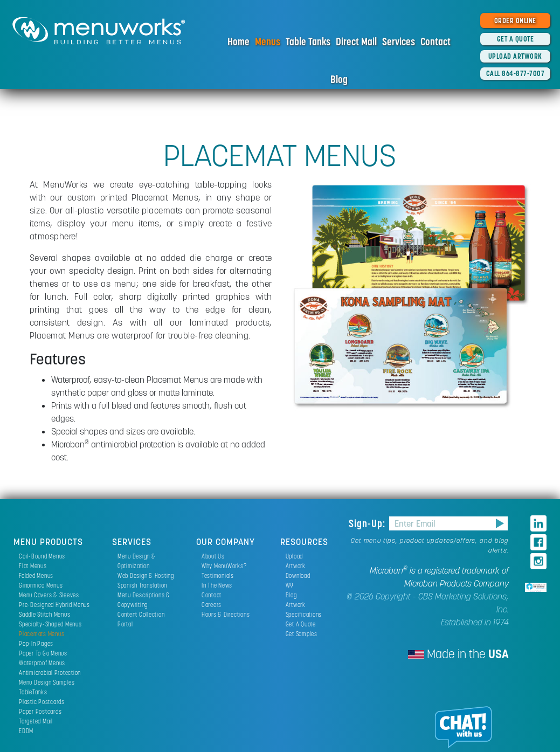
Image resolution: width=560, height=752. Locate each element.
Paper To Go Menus (43, 653)
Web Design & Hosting (146, 575)
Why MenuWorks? (224, 566)
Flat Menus (33, 566)
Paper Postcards (40, 711)
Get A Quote (301, 624)
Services (399, 42)
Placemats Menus (42, 634)
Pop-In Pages (36, 643)
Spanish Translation (142, 585)
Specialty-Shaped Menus (50, 624)
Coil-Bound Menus (42, 556)
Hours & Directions (226, 614)
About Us (213, 556)
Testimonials (218, 575)
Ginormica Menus (41, 585)
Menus (268, 42)
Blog (339, 79)
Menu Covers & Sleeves (49, 595)
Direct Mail (356, 42)
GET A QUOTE (516, 39)
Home (238, 42)
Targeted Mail (36, 721)
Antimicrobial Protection (50, 672)
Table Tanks (308, 42)
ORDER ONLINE (515, 20)
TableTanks (33, 692)
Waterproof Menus (42, 663)
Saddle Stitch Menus (44, 614)
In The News (217, 585)
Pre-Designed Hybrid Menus (54, 605)
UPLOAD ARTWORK (515, 56)
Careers (212, 605)
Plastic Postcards (42, 702)
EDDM (26, 731)
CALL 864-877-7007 (516, 73)
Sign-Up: (368, 523)
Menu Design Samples (47, 682)
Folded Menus (36, 575)
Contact (435, 42)
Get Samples (302, 634)
